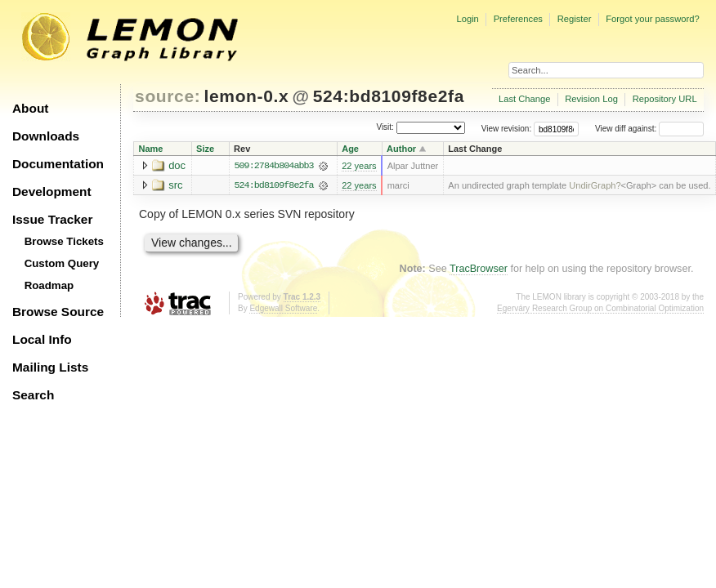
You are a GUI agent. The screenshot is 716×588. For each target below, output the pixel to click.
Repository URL (665, 99)
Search (33, 395)
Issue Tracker (52, 219)
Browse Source (58, 312)
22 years (359, 166)
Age (350, 149)
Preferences (518, 19)
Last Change (524, 99)
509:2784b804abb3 (273, 166)
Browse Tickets (64, 241)
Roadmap (49, 285)
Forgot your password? (652, 19)
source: (168, 96)
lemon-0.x (247, 96)
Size (205, 149)
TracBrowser (479, 269)
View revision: (507, 129)
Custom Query (62, 263)
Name (151, 149)
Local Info (42, 339)
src (175, 185)
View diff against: (649, 129)
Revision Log (591, 99)
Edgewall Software (283, 308)
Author (401, 149)
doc (177, 165)
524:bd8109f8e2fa (389, 96)
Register (575, 19)
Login (467, 19)
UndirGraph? (595, 185)
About (30, 108)
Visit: (385, 128)
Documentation (58, 164)
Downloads (46, 136)
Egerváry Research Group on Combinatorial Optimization (600, 308)
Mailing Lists (50, 367)
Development (52, 192)
